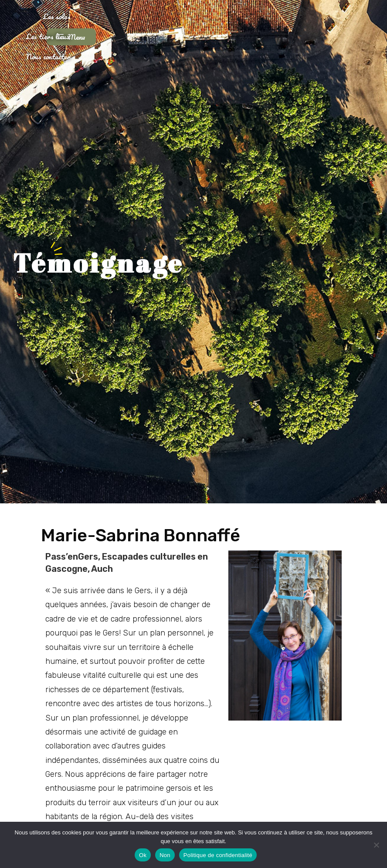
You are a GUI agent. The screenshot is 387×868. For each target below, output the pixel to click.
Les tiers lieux (183, 28)
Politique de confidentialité (218, 855)
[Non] (376, 845)
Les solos (130, 28)
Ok (143, 855)
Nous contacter (245, 28)
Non (165, 855)
